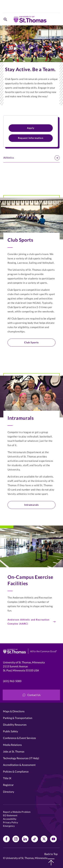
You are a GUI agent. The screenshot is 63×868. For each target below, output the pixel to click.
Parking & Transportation (18, 718)
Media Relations (12, 745)
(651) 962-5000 (12, 681)
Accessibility (10, 819)
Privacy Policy (10, 822)
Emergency (9, 826)
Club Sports (31, 342)
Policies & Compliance (16, 771)
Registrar (8, 785)
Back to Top (51, 859)
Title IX (7, 778)
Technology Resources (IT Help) (21, 758)
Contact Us (32, 695)
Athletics (32, 158)
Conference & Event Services (19, 738)
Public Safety (10, 731)
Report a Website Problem (17, 812)
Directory (9, 792)
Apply (31, 128)
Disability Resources (15, 725)
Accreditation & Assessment (19, 765)
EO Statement (10, 815)
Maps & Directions (14, 711)
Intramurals (31, 505)
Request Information (31, 138)
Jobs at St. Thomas (14, 751)
